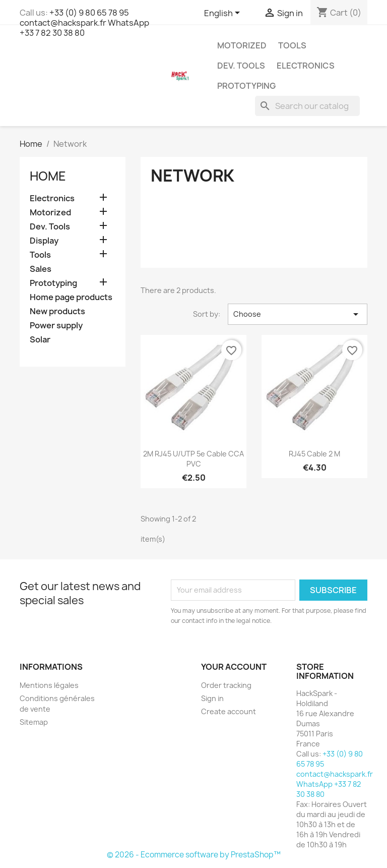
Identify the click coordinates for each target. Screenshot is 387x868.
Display (44, 241)
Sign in (212, 698)
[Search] (307, 106)
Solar (40, 340)
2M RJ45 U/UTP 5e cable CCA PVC (193, 459)
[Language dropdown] (224, 14)
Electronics (306, 66)
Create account (229, 711)
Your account (234, 667)
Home (48, 176)
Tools (292, 45)
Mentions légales (49, 685)
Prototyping (246, 86)
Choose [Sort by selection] (298, 314)
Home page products (71, 297)
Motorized (242, 45)
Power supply (56, 326)
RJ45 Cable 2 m (314, 454)
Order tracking (226, 685)
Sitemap (34, 722)
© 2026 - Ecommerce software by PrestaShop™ (194, 855)
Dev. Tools (241, 66)
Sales (41, 269)
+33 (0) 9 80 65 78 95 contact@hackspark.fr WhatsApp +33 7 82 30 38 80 (84, 23)
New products (57, 311)
